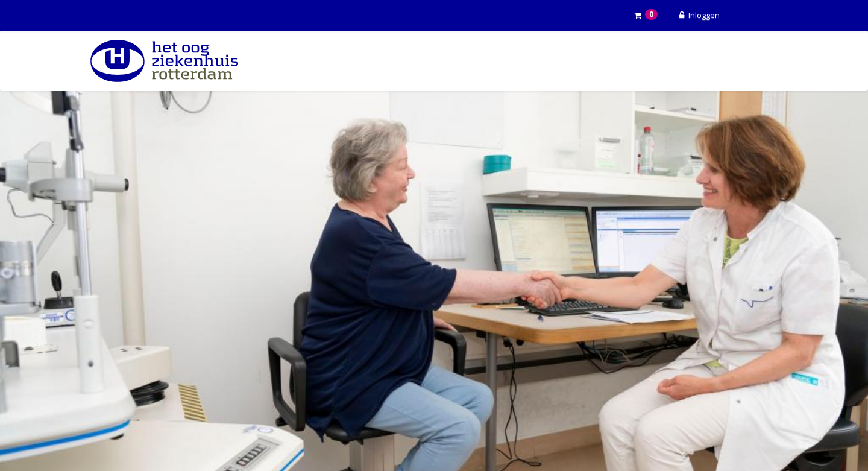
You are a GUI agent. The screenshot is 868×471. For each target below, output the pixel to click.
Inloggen (698, 15)
